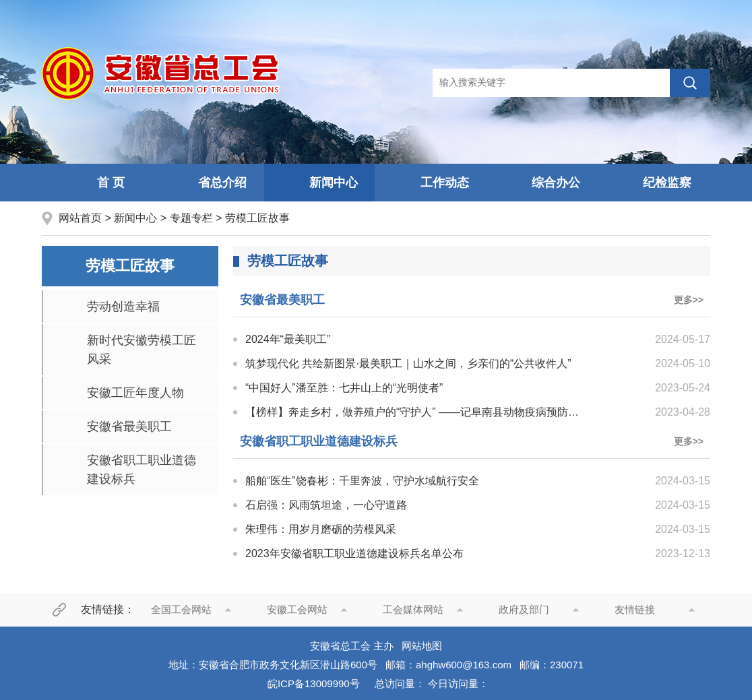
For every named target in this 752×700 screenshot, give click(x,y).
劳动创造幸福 (123, 307)
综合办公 (542, 183)
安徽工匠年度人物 (135, 393)
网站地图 (422, 646)
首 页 (97, 183)
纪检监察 (653, 183)
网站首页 (82, 218)
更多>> (689, 300)
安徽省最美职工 (129, 426)
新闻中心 (319, 183)
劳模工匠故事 (257, 218)
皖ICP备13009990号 (314, 683)
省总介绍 (208, 183)
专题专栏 (191, 218)
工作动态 (431, 183)
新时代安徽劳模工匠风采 (142, 350)
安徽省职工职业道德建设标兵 (142, 470)
